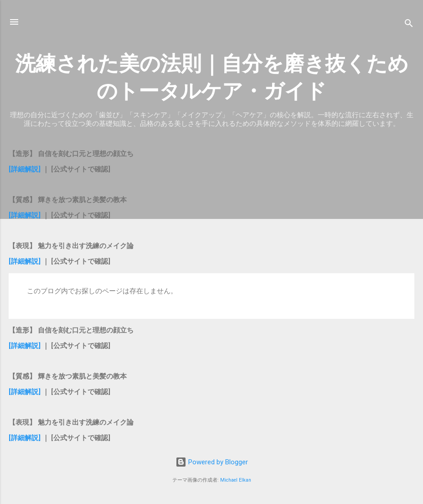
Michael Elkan (236, 480)
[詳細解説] (26, 169)
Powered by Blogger (212, 462)
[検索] (409, 25)
